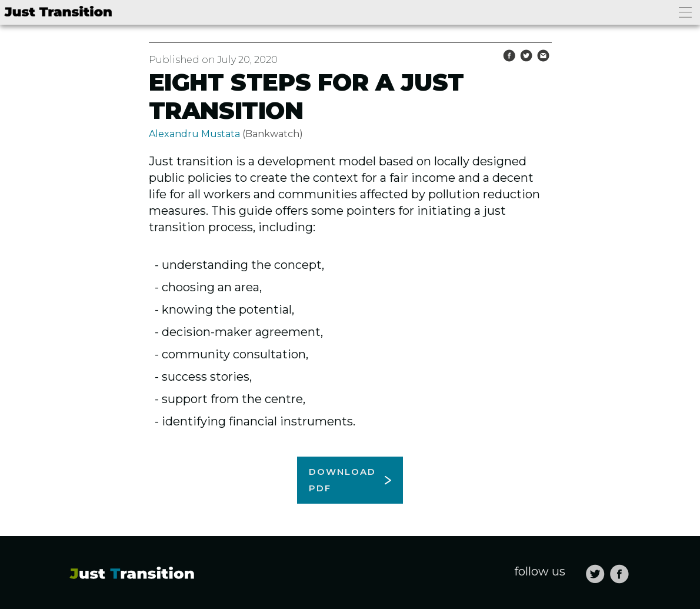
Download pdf (342, 480)
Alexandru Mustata (194, 134)
